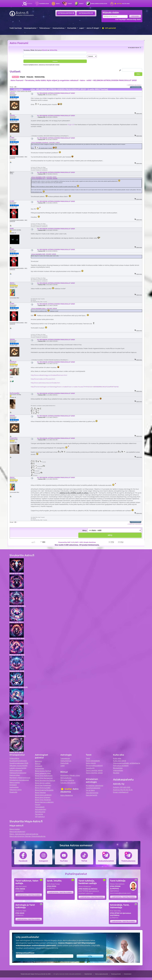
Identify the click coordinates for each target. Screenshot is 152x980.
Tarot (70, 4)
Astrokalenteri (66, 13)
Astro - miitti (86, 80)
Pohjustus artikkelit (121, 766)
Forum (38, 805)
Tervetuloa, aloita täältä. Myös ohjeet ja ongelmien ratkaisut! (52, 80)
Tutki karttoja (16, 28)
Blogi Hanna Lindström (44, 802)
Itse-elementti (92, 795)
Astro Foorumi (19, 43)
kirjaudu (44, 50)
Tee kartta (39, 814)
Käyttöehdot (88, 974)
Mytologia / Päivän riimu (70, 775)
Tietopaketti (40, 807)
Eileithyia (13, 362)
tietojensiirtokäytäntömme (47, 948)
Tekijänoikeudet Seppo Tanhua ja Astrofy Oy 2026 (36, 974)
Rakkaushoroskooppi (18, 773)
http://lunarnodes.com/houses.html (43, 379)
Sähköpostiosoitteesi (25, 953)
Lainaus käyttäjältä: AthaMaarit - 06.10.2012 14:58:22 (45, 143)
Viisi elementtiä (92, 793)
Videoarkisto (118, 770)
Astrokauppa (86, 13)
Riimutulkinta (66, 778)
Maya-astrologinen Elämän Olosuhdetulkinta (27, 836)
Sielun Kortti (91, 763)
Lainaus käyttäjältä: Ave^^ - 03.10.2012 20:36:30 (44, 179)
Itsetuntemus (59, 28)
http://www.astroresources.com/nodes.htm (45, 383)
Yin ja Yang (90, 790)
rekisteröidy (53, 50)
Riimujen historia (67, 780)
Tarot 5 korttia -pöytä (94, 770)
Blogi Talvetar (40, 792)
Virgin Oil (71, 125)
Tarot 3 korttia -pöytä (94, 773)
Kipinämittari (15, 775)
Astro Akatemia (67, 795)
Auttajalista (14, 787)
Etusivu (30, 4)
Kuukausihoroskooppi (18, 761)
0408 (12, 228)
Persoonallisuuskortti (94, 766)
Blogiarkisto (118, 768)
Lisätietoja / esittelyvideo (29, 895)
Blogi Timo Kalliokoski (44, 776)
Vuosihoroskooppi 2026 (19, 763)
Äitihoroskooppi (16, 770)
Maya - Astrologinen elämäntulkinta (24, 834)
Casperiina (14, 438)
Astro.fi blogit (93, 28)
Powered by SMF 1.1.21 (66, 542)
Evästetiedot (128, 974)
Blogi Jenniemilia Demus (45, 780)
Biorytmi (38, 761)
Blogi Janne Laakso (43, 783)
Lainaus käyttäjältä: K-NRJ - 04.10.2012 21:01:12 (44, 177)
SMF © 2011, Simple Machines (85, 542)
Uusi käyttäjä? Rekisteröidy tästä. (128, 19)
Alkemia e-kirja (16, 790)
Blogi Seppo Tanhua (43, 771)
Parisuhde (72, 28)
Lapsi (82, 28)
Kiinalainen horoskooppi (19, 780)
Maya (58, 4)
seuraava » (138, 85)
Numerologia (44, 4)
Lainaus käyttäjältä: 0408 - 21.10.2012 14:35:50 (44, 254)
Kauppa (116, 773)
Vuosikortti (90, 768)
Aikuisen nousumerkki (18, 766)
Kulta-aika (122, 4)
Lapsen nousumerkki (18, 768)
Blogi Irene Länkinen (43, 795)
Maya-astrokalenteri (17, 832)
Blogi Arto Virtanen (43, 797)
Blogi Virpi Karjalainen (44, 778)
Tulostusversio (136, 87)
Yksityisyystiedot (116, 974)
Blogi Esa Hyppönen (43, 785)
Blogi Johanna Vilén (43, 773)
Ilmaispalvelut (30, 28)
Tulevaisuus (44, 28)
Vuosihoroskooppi (93, 788)
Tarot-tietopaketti (93, 761)
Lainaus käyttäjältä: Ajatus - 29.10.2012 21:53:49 (44, 309)
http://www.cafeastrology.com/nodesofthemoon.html (49, 375)
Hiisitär (12, 93)
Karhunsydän (15, 393)
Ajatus (12, 283)
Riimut (81, 4)
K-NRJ (12, 138)
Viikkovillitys (14, 758)
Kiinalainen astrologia (99, 4)
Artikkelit (13, 785)
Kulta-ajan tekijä (120, 761)
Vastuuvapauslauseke (101, 974)
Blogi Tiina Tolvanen (43, 800)
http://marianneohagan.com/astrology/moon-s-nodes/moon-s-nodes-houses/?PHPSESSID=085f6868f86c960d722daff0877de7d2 (75, 387)
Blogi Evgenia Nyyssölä (44, 790)
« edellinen (130, 85)
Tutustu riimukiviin (68, 783)
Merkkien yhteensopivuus (20, 778)
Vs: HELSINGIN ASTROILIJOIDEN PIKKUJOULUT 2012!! (56, 93)
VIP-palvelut (109, 28)
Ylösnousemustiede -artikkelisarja (127, 763)
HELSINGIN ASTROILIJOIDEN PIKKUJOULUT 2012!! (115, 80)
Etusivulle (13, 792)
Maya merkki (15, 782)
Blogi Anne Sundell (43, 788)
